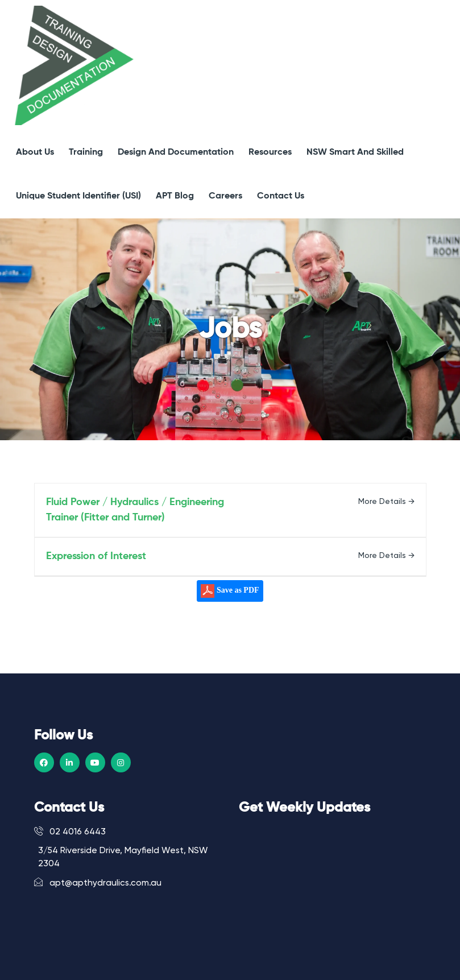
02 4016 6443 (70, 832)
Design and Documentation (176, 152)
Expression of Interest (96, 556)
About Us (35, 152)
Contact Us (281, 196)
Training (86, 152)
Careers (225, 196)
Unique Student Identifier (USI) (78, 196)
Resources (270, 152)
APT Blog (175, 196)
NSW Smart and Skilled (355, 152)
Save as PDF (230, 591)
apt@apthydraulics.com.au (98, 882)
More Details (386, 501)
